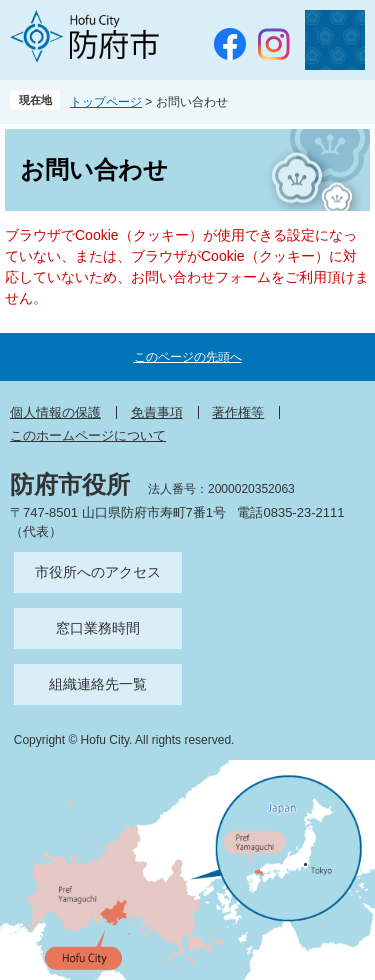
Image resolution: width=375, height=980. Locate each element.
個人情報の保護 (55, 412)
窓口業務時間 (98, 628)
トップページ (106, 102)
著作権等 (238, 412)
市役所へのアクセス (98, 572)
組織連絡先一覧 (98, 684)
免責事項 (157, 412)
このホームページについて (88, 435)
